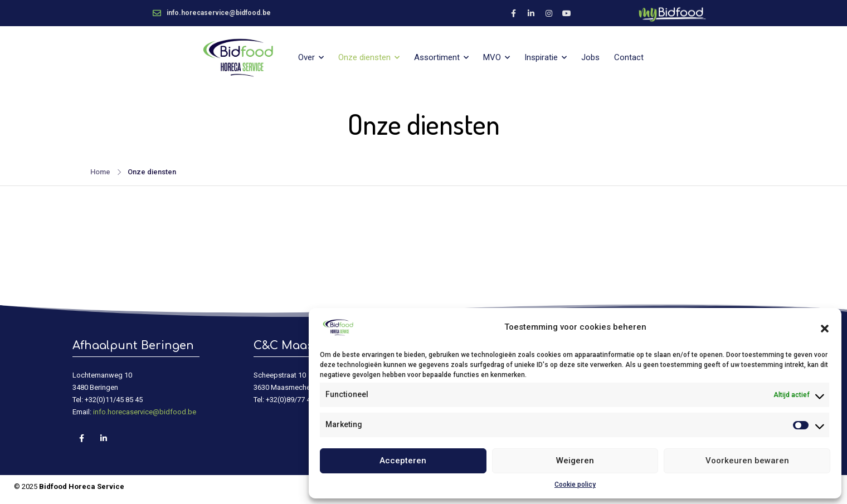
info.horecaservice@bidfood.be (145, 412)
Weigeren (575, 461)
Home (100, 172)
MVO (492, 57)
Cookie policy (575, 485)
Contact (629, 57)
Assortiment (437, 57)
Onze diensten (364, 57)
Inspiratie (541, 57)
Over (306, 57)
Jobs (590, 57)
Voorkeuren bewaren (747, 461)
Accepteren (403, 461)
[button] (825, 327)
